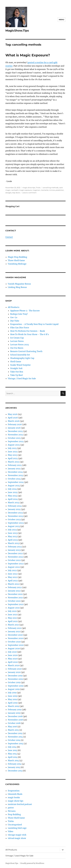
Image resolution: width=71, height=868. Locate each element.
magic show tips (29, 188)
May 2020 (13, 659)
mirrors (52, 190)
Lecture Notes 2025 (20, 345)
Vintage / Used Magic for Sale (22, 378)
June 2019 (13, 696)
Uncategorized (15, 825)
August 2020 (14, 648)
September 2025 (16, 441)
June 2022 (13, 574)
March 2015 (13, 730)
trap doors (16, 193)
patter (11, 808)
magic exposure (25, 190)
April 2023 (13, 540)
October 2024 (14, 479)
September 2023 (16, 523)
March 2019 (13, 706)
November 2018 (15, 720)
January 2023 (14, 550)
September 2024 (16, 482)
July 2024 (12, 489)
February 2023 (15, 547)
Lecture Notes (17, 341)
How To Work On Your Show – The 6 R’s (30, 334)
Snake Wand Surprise (20, 365)
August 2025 (14, 445)
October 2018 (14, 723)
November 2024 (15, 475)
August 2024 (14, 486)
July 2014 (12, 747)
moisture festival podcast (20, 804)
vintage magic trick (17, 835)
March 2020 (14, 665)
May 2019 (12, 699)
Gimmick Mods (15, 794)
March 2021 (13, 625)
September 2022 (16, 564)
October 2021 (14, 601)
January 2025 (14, 469)
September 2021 (16, 604)
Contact (9, 237)
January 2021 (14, 631)
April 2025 (13, 458)
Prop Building (14, 814)
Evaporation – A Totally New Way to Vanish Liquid (34, 324)
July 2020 (12, 652)
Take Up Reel (16, 375)
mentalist (45, 190)
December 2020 (15, 635)
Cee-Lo (14, 317)
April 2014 (13, 757)
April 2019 (13, 703)
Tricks (38, 188)
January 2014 (14, 767)
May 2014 (12, 754)
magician (36, 190)
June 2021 (12, 615)
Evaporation (14, 791)
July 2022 (12, 570)
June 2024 (13, 492)
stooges (8, 193)
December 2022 (15, 553)
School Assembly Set (20, 355)
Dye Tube (15, 321)
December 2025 (15, 431)
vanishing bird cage (17, 828)
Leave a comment (29, 193)
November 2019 (15, 679)
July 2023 (12, 530)
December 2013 (15, 771)
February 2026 (15, 424)
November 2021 (15, 598)
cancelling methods (50, 188)
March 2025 (14, 462)
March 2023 (14, 543)
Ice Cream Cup (17, 338)
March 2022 (14, 584)
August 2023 (14, 526)
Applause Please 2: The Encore (25, 311)
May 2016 (12, 727)
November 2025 (15, 435)
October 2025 (14, 438)
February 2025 (15, 465)
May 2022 (13, 577)
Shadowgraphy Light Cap (22, 358)
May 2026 (13, 414)
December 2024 (15, 472)
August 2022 (14, 567)
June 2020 (13, 655)
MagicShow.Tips (17, 31)
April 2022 (13, 581)
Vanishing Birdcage (17, 264)
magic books (14, 797)
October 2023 (14, 519)
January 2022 (14, 591)
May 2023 (12, 536)
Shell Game (16, 362)
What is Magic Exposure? (28, 55)
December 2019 (15, 676)
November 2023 (15, 516)
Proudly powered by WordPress (32, 863)
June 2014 (12, 750)
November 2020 (15, 638)
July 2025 (12, 448)
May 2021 (12, 618)
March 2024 (14, 502)
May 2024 (13, 496)
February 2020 (15, 669)
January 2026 (14, 428)
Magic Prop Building (17, 257)
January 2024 (14, 509)
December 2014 (15, 733)
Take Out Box (17, 372)
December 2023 (15, 513)
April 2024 (13, 499)
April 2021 (13, 621)
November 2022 (15, 557)
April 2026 (13, 418)
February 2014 (15, 764)
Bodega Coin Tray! (19, 314)
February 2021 (15, 628)
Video (11, 831)
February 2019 (15, 710)
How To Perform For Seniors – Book (28, 331)
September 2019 (16, 686)
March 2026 (14, 421)
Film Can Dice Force (20, 328)
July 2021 (12, 611)
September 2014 (16, 743)
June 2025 (13, 452)
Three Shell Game (16, 260)
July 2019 (12, 693)
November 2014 (15, 737)
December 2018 (15, 716)
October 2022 (14, 560)
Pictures (12, 811)
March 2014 (13, 760)
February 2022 (15, 587)
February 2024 (15, 506)
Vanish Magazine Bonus (19, 284)
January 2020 (14, 672)
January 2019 (14, 713)
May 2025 (13, 455)
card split (15, 190)
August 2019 (14, 689)
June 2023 (13, 533)
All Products (14, 307)
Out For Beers (17, 348)
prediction (60, 190)
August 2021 (14, 608)
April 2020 (13, 662)
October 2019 (14, 682)
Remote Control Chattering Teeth (26, 351)
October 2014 (14, 740)
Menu (61, 20)
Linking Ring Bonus (17, 287)
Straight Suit (16, 368)
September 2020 (16, 645)
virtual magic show (17, 838)
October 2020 (14, 642)
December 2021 (15, 594)
